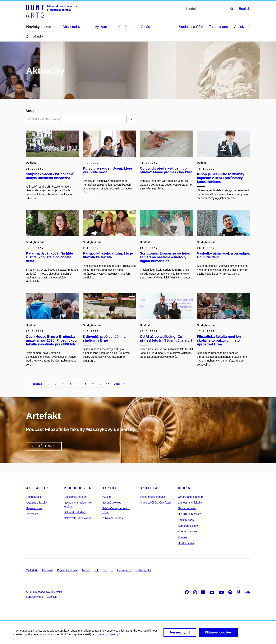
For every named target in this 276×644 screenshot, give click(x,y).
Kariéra (149, 488)
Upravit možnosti (108, 636)
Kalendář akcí (34, 497)
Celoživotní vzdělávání (77, 518)
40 (108, 384)
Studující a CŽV (191, 27)
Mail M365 (32, 570)
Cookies (52, 597)
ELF (96, 570)
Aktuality (37, 488)
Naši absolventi (187, 508)
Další (119, 384)
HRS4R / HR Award (190, 514)
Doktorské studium (75, 512)
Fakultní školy (186, 520)
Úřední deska (186, 543)
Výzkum (109, 488)
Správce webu (34, 597)
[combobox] (75, 119)
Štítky (30, 111)
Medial (86, 570)
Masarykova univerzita (49, 592)
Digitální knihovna (68, 570)
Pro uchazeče (79, 488)
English (244, 9)
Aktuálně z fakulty (36, 503)
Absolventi (242, 27)
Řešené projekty (112, 503)
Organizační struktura (191, 497)
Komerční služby (188, 526)
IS (112, 570)
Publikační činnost (113, 518)
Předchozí (34, 384)
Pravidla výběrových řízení (156, 503)
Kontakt (182, 537)
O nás (184, 488)
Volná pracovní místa (152, 497)
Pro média (32, 514)
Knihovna (48, 570)
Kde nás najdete (188, 531)
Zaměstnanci (219, 27)
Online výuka (143, 570)
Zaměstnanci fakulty (190, 503)
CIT (105, 570)
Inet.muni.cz (124, 570)
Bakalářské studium (76, 497)
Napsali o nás (34, 508)
